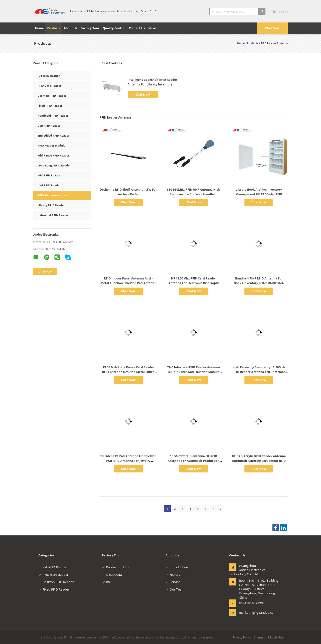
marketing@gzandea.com (252, 612)
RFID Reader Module (51, 145)
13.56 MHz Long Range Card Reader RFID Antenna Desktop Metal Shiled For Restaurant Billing (128, 372)
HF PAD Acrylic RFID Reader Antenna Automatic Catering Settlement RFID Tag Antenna (259, 461)
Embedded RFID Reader (54, 136)
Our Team (175, 589)
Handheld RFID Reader (53, 116)
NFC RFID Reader (49, 175)
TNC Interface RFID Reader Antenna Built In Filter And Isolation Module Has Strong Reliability (194, 372)
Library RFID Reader (51, 205)
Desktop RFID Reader (52, 96)
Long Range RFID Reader (54, 165)
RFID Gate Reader (50, 86)
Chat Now (272, 28)
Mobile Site (276, 637)
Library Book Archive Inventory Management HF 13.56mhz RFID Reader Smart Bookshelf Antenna (259, 194)
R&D (107, 582)
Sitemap (260, 637)
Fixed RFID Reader (50, 106)
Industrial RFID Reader (53, 215)
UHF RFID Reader (49, 185)
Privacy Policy (242, 637)
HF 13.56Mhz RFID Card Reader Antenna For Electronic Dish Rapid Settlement (193, 283)
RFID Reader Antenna (52, 195)
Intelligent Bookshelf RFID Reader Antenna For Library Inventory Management (152, 84)
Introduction (177, 567)
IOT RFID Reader (49, 76)
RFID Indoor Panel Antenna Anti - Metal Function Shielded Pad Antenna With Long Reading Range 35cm (128, 283)
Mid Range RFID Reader (53, 155)
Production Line (116, 567)
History (173, 574)
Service (173, 582)
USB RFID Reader (49, 126)
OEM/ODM (112, 574)
